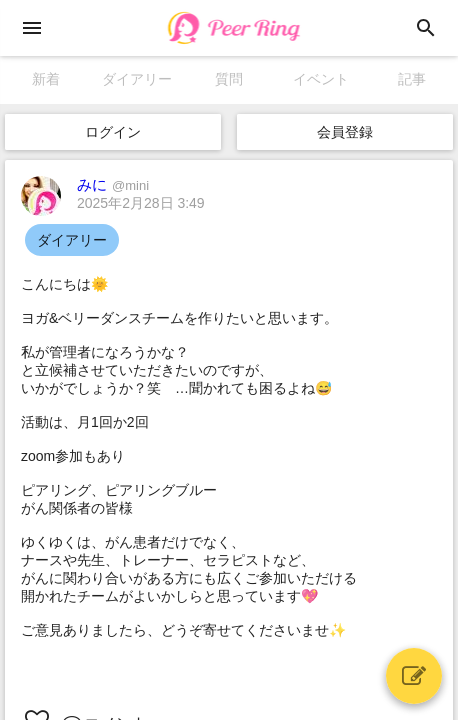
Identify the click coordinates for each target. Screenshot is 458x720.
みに (113, 184)
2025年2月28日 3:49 (141, 203)
